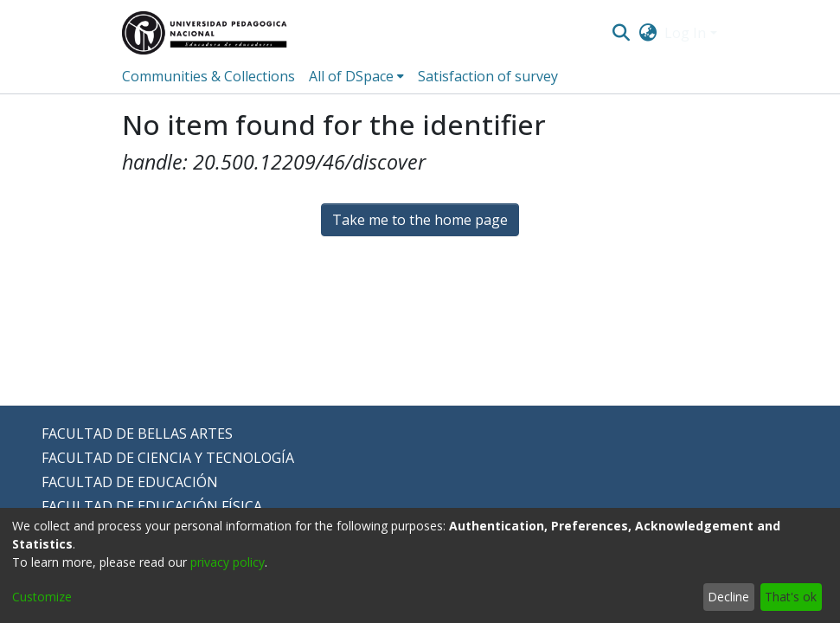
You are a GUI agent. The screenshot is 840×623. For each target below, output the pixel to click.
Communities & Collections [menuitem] (208, 76)
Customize (42, 597)
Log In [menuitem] (685, 33)
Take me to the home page (420, 220)
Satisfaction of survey (488, 76)
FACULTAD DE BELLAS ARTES (137, 434)
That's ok (791, 597)
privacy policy (228, 562)
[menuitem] (648, 33)
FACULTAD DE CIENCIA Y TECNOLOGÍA (168, 458)
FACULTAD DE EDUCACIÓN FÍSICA (152, 506)
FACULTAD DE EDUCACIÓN (130, 482)
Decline (728, 597)
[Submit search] (622, 33)
